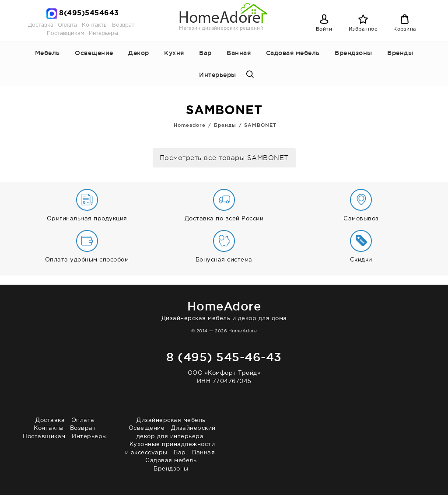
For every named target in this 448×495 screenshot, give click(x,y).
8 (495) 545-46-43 (224, 357)
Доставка (41, 25)
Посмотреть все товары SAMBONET (224, 158)
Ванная (239, 53)
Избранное (363, 29)
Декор (139, 53)
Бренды (400, 53)
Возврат (123, 25)
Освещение (94, 53)
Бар (205, 53)
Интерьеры (103, 33)
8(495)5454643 (89, 13)
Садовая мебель (293, 53)
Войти (324, 29)
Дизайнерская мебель (171, 420)
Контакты (95, 25)
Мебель (47, 53)
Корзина (405, 29)
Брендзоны (353, 53)
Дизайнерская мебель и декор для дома (224, 309)
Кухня (174, 53)
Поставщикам (65, 33)
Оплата (67, 25)
